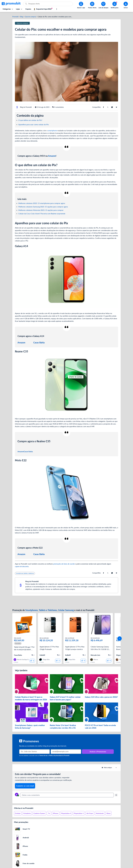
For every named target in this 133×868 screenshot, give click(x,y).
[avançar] (120, 636)
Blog (22, 15)
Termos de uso (43, 751)
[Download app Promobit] (81, 5)
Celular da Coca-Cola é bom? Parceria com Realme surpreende (42, 212)
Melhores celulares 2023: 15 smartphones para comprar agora (42, 202)
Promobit (15, 15)
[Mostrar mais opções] (57, 9)
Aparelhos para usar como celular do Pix (34, 123)
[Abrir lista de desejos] (103, 5)
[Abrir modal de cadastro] (126, 5)
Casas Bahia (39, 341)
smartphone (52, 129)
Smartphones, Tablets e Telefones (41, 609)
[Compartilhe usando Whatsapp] (112, 106)
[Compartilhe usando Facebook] (103, 106)
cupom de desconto (22, 565)
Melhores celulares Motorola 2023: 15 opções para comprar (41, 209)
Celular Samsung (66, 609)
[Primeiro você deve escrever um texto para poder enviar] (116, 791)
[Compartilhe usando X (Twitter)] (108, 106)
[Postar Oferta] (92, 5)
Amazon (52, 155)
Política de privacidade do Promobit (59, 751)
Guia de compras (30, 15)
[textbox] (67, 791)
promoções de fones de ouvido (64, 562)
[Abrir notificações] (115, 5)
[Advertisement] (66, 601)
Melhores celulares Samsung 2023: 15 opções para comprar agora (43, 205)
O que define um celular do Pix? (30, 119)
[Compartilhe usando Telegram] (116, 106)
